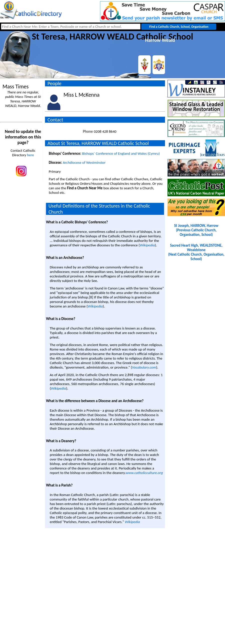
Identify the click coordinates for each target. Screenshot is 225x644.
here (30, 155)
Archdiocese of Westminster (84, 163)
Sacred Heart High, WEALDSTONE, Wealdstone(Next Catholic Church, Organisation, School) (196, 252)
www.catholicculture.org (144, 473)
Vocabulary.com (144, 367)
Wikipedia (147, 245)
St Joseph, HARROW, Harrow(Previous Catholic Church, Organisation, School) (196, 230)
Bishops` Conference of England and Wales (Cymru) (121, 153)
